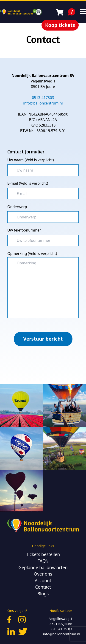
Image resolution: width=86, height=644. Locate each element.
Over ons (43, 574)
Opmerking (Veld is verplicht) (32, 254)
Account (43, 581)
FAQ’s (43, 561)
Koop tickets (60, 25)
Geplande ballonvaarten (43, 568)
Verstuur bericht (43, 339)
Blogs (43, 594)
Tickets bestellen (43, 554)
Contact (43, 587)
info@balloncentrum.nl (62, 634)
